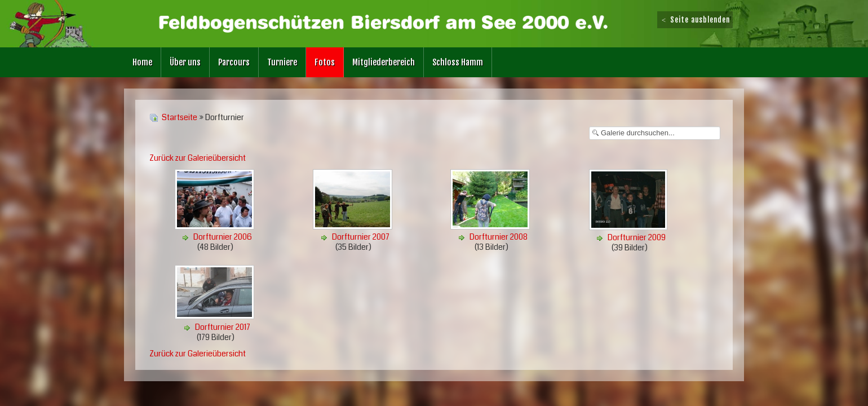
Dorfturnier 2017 (223, 327)
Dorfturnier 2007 (361, 237)
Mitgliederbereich (384, 62)
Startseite (180, 117)
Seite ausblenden (695, 20)
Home (142, 62)
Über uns (185, 62)
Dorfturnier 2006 (223, 237)
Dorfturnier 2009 (637, 237)
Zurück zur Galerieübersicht (198, 158)
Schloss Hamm (458, 62)
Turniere (282, 62)
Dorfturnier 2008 (499, 237)
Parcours (234, 62)
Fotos (325, 62)
